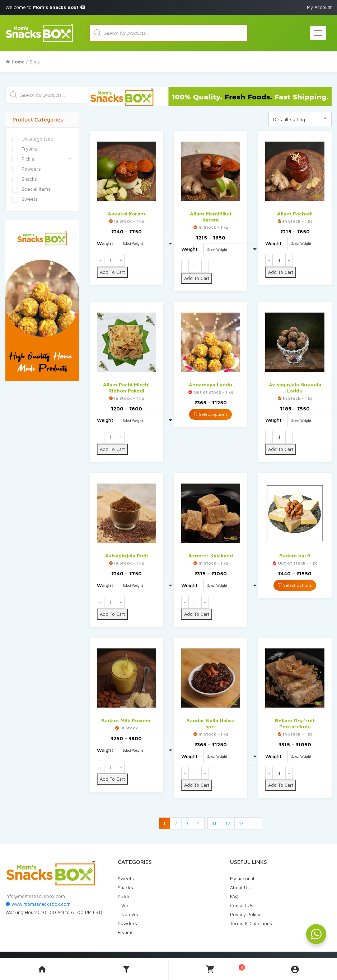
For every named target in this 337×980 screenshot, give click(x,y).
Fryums (25, 148)
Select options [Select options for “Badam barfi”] (295, 584)
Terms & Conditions (251, 922)
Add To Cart (112, 271)
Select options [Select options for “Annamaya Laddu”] (210, 413)
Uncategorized (33, 138)
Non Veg (130, 913)
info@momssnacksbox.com (35, 895)
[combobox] (300, 118)
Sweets (25, 198)
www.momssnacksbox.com (38, 903)
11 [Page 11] (214, 822)
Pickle (23, 158)
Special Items (31, 188)
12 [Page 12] (228, 822)
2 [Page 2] (176, 822)
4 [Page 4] (199, 822)
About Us (240, 886)
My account (242, 877)
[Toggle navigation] (318, 33)
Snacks (25, 178)
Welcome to (45, 7)
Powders (27, 168)
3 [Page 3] (187, 822)
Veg (125, 904)
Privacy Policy (245, 913)
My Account (319, 7)
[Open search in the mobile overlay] (169, 32)
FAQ (234, 895)
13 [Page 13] (241, 822)
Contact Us (242, 904)
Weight (105, 242)
